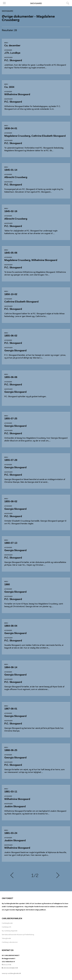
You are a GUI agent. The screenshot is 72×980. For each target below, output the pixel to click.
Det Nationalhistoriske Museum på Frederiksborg (18, 935)
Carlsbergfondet (7, 923)
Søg (68, 3)
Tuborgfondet (6, 938)
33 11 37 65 (7, 965)
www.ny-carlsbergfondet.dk (11, 973)
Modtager (8, 58)
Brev (6, 43)
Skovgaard (36, 4)
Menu (4, 3)
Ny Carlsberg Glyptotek (10, 931)
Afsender (8, 50)
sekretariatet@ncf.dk (11, 968)
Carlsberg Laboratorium (10, 942)
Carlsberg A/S (6, 927)
